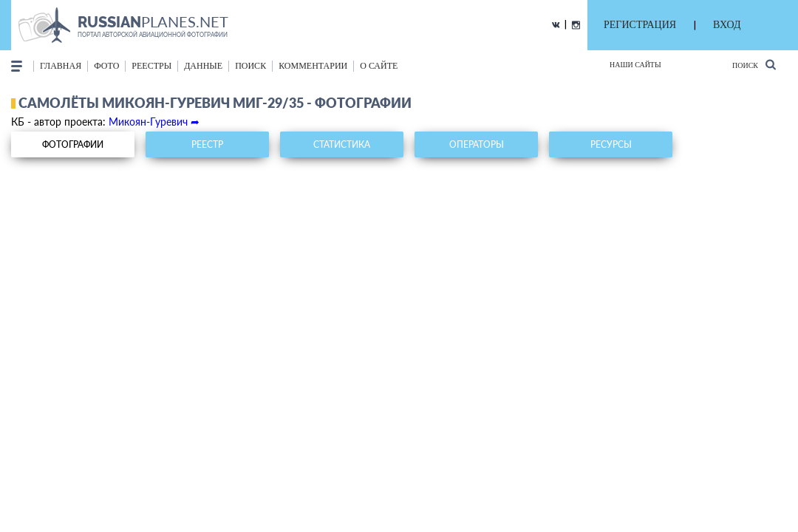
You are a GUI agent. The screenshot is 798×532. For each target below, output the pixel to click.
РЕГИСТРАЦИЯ (640, 25)
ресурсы (611, 144)
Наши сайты (635, 65)
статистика (342, 144)
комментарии (313, 66)
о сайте (379, 66)
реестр (207, 144)
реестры (151, 66)
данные (203, 66)
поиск (250, 66)
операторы (477, 144)
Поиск (754, 65)
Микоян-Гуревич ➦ (154, 122)
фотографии (73, 144)
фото (106, 66)
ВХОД (727, 25)
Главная (61, 66)
